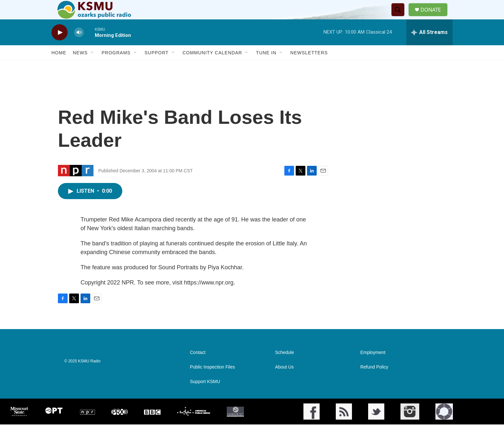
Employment (373, 367)
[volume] (79, 47)
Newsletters (309, 67)
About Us (284, 382)
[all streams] (429, 47)
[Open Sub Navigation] (93, 67)
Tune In (266, 67)
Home (59, 67)
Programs (116, 67)
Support (157, 67)
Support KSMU (205, 396)
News (80, 67)
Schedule (284, 367)
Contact (198, 367)
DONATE (435, 17)
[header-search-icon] (400, 17)
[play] (60, 47)
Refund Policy (374, 382)
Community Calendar (212, 67)
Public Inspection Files (212, 382)
